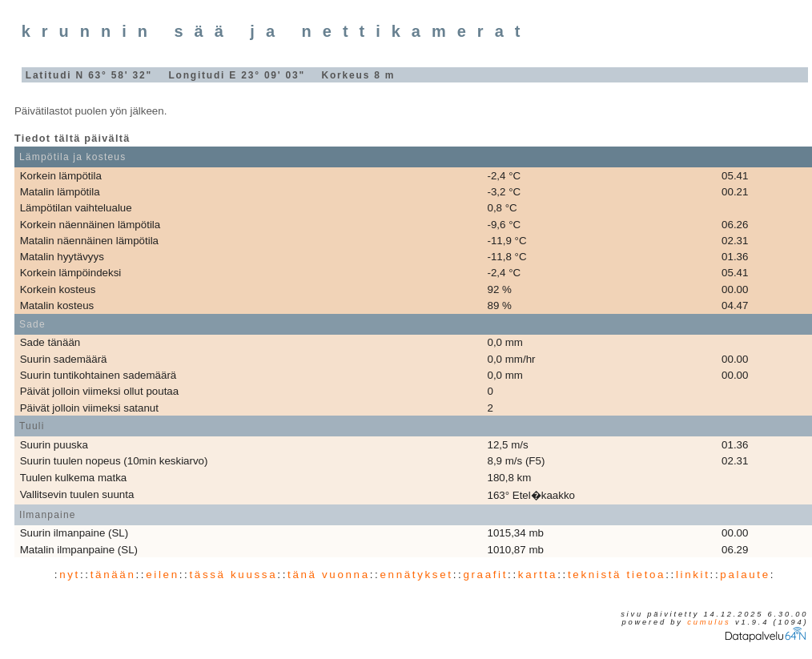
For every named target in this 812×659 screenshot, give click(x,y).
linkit (693, 575)
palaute (745, 575)
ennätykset (416, 575)
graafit (485, 575)
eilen (163, 575)
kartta (538, 575)
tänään (113, 575)
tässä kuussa (233, 575)
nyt (70, 575)
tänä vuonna (329, 575)
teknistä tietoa (617, 575)
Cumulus (709, 622)
